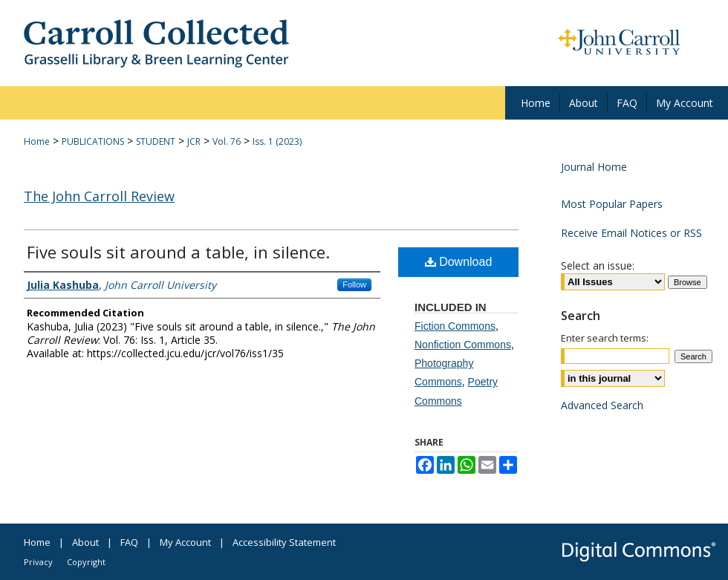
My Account (185, 542)
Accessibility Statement (284, 542)
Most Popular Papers (612, 204)
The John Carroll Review (99, 196)
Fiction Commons (455, 326)
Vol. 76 (227, 141)
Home (37, 141)
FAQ (129, 542)
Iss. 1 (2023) (277, 141)
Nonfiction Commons (463, 345)
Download (459, 262)
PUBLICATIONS (93, 141)
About (85, 542)
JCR (194, 141)
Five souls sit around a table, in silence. (178, 252)
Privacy (38, 562)
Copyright (86, 562)
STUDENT (156, 141)
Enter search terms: (605, 338)
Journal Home (594, 167)
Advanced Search (602, 405)
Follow (354, 284)
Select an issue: (598, 265)
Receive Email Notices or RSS (631, 233)
